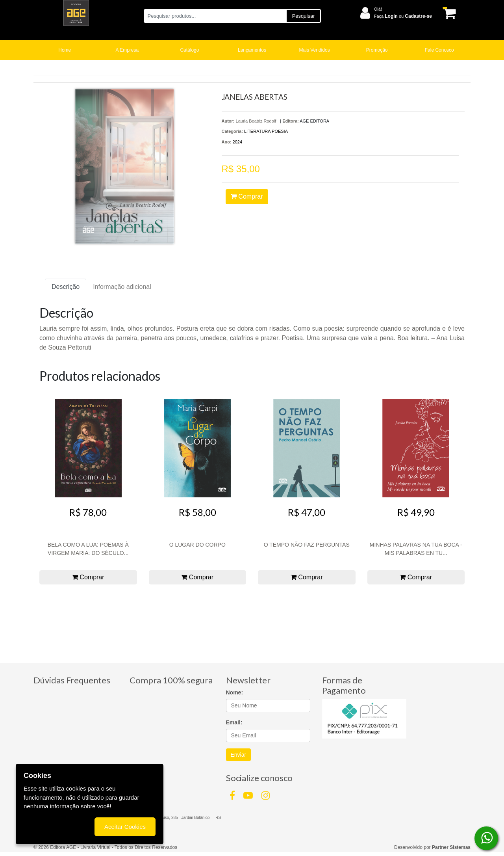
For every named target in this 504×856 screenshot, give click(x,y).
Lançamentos (252, 50)
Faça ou (403, 16)
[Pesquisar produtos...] (215, 16)
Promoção (377, 50)
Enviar (239, 755)
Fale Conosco (439, 50)
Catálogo (189, 50)
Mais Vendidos (315, 50)
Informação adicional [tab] (122, 287)
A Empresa (127, 50)
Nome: (235, 692)
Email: (234, 722)
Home (65, 50)
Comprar (247, 196)
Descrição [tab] (66, 287)
